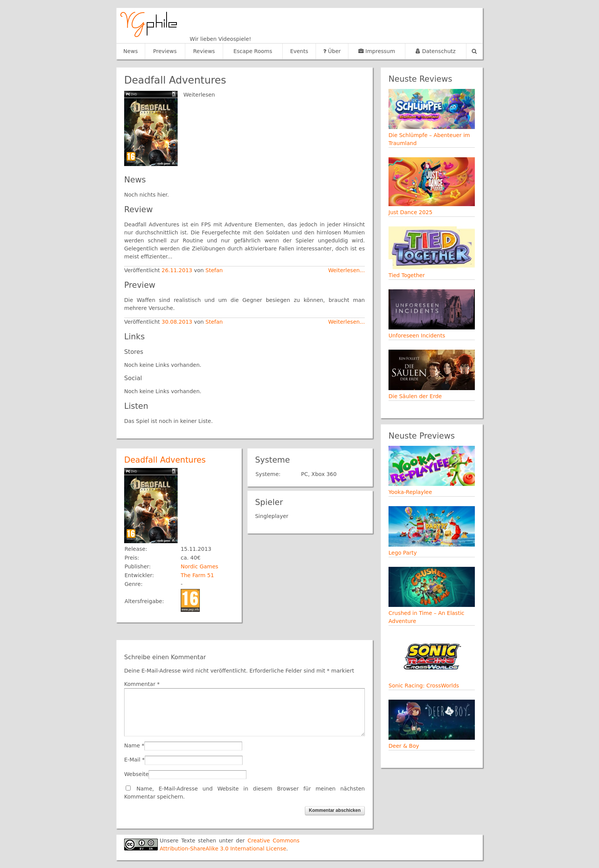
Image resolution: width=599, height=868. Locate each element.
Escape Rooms (253, 51)
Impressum (377, 51)
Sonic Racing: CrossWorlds (424, 686)
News (131, 51)
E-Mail (132, 760)
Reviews (204, 51)
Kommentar (142, 684)
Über (332, 51)
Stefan (214, 270)
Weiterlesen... (346, 270)
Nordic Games (199, 566)
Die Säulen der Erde (415, 396)
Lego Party (403, 553)
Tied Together (407, 275)
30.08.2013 (178, 322)
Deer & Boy (404, 746)
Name (132, 745)
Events (299, 51)
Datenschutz (435, 51)
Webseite (136, 774)
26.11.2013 (178, 270)
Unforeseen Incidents (417, 336)
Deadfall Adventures (165, 460)
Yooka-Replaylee (410, 492)
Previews (165, 51)
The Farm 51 (197, 575)
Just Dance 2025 (410, 212)
